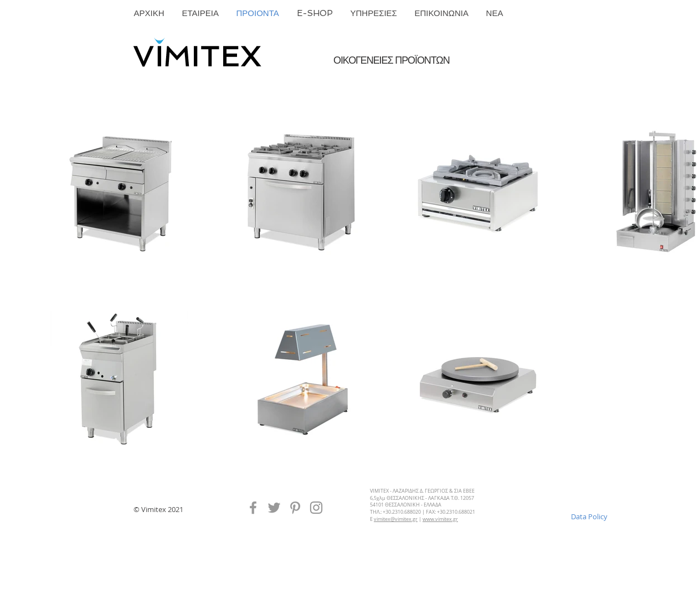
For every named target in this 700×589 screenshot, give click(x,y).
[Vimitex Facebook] (253, 508)
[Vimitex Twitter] (274, 508)
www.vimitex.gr (440, 519)
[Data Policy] (589, 516)
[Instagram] (316, 508)
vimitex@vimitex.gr (396, 519)
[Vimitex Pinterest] (295, 508)
